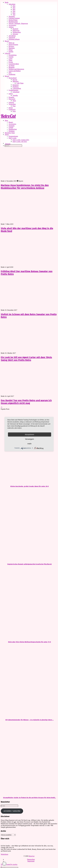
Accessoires (12, 25)
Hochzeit (15, 29)
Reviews (11, 46)
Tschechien (12, 104)
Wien (14, 101)
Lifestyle (8, 53)
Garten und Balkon (15, 71)
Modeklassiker (13, 22)
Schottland (16, 92)
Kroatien (11, 97)
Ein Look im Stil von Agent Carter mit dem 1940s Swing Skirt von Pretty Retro (26, 359)
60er (14, 13)
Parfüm (11, 52)
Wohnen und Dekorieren (16, 69)
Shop (6, 120)
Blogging (12, 67)
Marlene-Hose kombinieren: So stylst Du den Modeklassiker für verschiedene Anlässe (25, 187)
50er (14, 11)
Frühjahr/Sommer (14, 18)
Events (11, 62)
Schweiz (11, 102)
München (16, 81)
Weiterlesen (4, 854)
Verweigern (29, 439)
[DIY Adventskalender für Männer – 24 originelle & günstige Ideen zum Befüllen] (29, 681)
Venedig (15, 95)
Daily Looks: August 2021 (21, 140)
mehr (29, 444)
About (7, 134)
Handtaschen (13, 129)
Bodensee (16, 85)
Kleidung (12, 131)
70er (14, 15)
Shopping (12, 16)
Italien (11, 94)
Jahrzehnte (12, 4)
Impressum (31, 861)
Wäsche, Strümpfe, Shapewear (18, 23)
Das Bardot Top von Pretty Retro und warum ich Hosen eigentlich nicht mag (26, 402)
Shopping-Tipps (10, 133)
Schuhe (11, 127)
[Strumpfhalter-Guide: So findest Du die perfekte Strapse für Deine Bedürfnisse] (29, 759)
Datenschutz (31, 859)
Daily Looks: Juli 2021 (20, 142)
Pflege (11, 50)
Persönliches (13, 55)
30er (14, 8)
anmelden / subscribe (12, 811)
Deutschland (13, 78)
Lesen (11, 59)
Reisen (7, 76)
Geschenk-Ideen (14, 64)
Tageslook (12, 37)
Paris (14, 111)
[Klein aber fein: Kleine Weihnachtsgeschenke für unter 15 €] (29, 603)
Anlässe (11, 27)
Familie (11, 57)
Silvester (15, 34)
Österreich (12, 99)
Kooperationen (13, 136)
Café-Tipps (20, 83)
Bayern (15, 80)
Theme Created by (9, 864)
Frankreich (12, 109)
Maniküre (12, 48)
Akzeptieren (29, 434)
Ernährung (12, 74)
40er (14, 9)
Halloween (16, 30)
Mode (7, 2)
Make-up (11, 43)
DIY (10, 73)
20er (14, 6)
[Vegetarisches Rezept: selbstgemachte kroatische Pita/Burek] (29, 525)
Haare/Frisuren (13, 45)
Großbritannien (13, 90)
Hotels (11, 108)
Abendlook (12, 36)
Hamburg (16, 87)
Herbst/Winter (13, 20)
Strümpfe (12, 126)
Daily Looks (13, 138)
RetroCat (8, 116)
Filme (10, 60)
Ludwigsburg (17, 88)
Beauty (7, 41)
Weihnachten (17, 32)
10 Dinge (12, 66)
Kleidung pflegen (14, 39)
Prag (14, 106)
